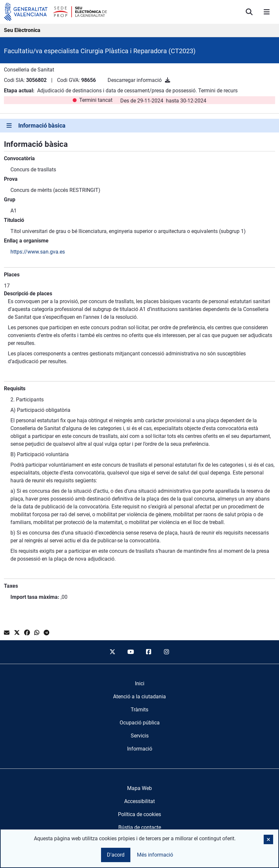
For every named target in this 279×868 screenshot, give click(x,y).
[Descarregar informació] (168, 80)
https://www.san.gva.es (38, 252)
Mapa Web (139, 788)
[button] (268, 839)
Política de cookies (139, 814)
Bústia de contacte (140, 827)
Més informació (155, 855)
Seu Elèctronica (22, 30)
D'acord (116, 855)
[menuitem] (140, 684)
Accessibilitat (139, 801)
